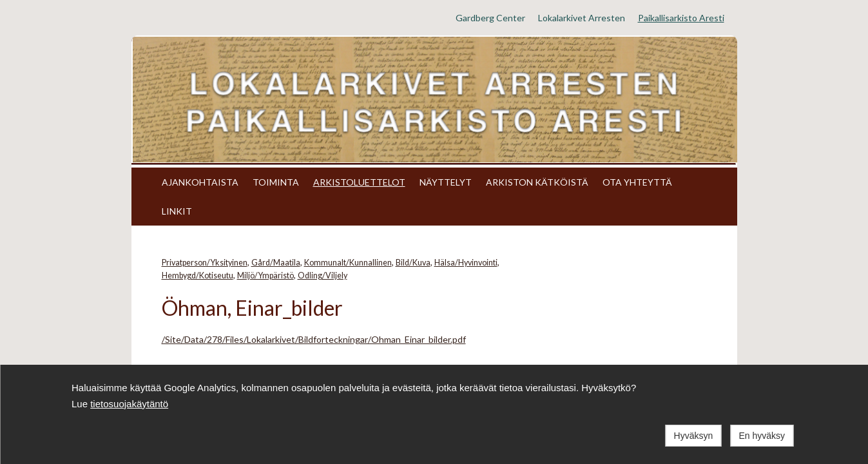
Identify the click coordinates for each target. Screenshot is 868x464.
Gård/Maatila (276, 263)
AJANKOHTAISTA (200, 182)
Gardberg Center (490, 18)
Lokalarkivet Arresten (582, 18)
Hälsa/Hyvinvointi (466, 263)
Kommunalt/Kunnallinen (348, 263)
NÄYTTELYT (446, 182)
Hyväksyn (694, 436)
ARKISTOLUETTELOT (359, 182)
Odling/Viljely (323, 275)
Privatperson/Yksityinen (205, 263)
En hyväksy (762, 436)
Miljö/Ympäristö (265, 275)
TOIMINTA (276, 182)
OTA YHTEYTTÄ (637, 182)
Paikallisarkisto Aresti (681, 18)
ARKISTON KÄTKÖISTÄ (537, 182)
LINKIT (177, 211)
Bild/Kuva (413, 263)
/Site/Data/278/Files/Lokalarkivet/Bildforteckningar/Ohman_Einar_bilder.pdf (314, 339)
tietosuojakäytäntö (129, 404)
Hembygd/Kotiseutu (198, 275)
